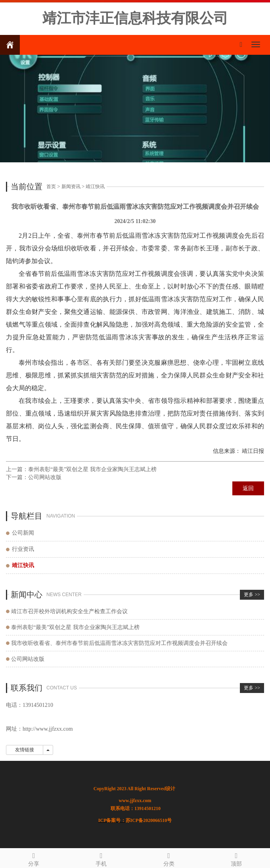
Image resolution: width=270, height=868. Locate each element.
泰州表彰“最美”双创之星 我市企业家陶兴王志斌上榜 (92, 469)
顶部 (236, 858)
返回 (248, 488)
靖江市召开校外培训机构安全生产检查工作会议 (69, 611)
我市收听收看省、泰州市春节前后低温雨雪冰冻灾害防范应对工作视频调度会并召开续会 (119, 643)
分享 (34, 858)
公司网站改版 (45, 477)
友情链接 (25, 750)
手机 (101, 858)
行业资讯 (23, 549)
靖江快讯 (95, 187)
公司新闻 (23, 533)
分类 (169, 858)
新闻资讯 (71, 187)
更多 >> (252, 595)
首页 (51, 187)
